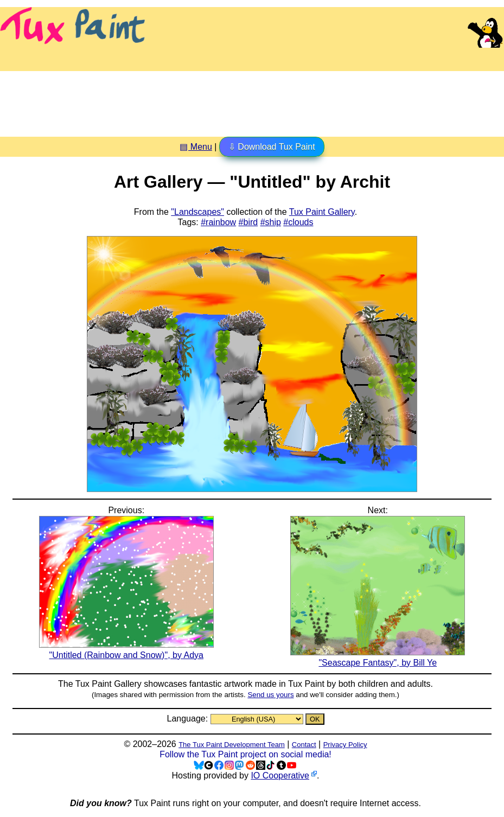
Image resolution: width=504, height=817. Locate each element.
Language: (188, 719)
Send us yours (270, 695)
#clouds (298, 222)
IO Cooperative (280, 775)
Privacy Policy (345, 745)
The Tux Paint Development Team (232, 745)
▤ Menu (196, 147)
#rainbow (218, 222)
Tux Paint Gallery (322, 212)
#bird (248, 222)
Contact (304, 745)
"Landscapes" (197, 212)
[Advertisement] (252, 100)
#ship (271, 222)
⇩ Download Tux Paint (272, 147)
